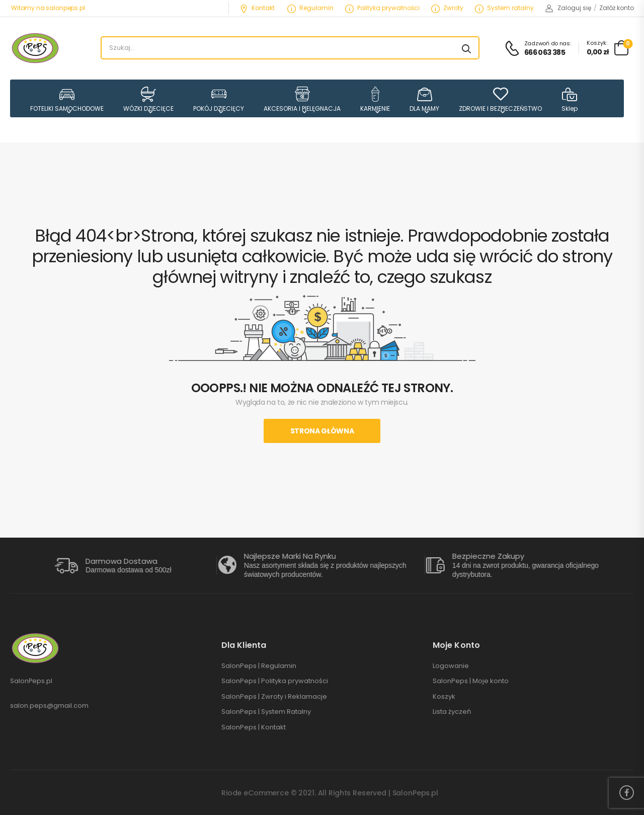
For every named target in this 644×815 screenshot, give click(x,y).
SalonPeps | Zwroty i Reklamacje (274, 697)
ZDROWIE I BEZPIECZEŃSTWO (500, 99)
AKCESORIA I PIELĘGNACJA (302, 99)
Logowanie (451, 666)
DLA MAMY (424, 99)
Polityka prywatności (382, 8)
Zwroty (447, 8)
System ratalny (504, 8)
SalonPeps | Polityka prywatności (275, 681)
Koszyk (444, 697)
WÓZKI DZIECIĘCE (148, 99)
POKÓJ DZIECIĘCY (219, 99)
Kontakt (257, 8)
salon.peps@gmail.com (49, 706)
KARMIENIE (375, 99)
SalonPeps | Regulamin (259, 666)
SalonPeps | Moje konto (471, 681)
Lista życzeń (452, 712)
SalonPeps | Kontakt (254, 727)
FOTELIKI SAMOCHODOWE (67, 99)
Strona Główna (322, 431)
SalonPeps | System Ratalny (266, 712)
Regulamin (310, 8)
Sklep (570, 99)
